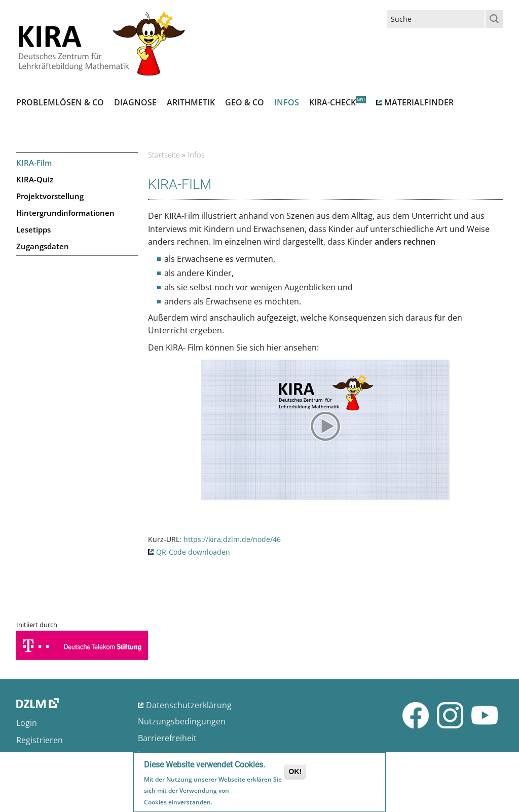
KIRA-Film (34, 163)
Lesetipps (33, 229)
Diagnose (135, 102)
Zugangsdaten (43, 246)
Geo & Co (245, 102)
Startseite (164, 154)
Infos (287, 102)
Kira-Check (332, 102)
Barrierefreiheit (167, 738)
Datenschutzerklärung (189, 705)
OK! (295, 773)
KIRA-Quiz (35, 179)
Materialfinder (419, 102)
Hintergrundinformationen (65, 213)
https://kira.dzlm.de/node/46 (232, 539)
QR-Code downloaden (193, 552)
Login (27, 723)
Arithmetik (191, 102)
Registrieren (40, 740)
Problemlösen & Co (60, 102)
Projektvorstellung (50, 196)
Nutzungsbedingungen (182, 721)
